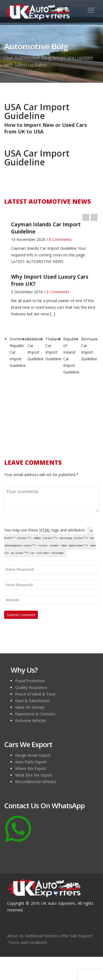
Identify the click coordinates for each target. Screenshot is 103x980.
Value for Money (30, 707)
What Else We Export (34, 775)
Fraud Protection (30, 681)
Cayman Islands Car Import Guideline (44, 248)
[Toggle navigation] (91, 10)
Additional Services (42, 936)
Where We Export (31, 768)
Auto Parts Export (31, 762)
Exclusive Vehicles (31, 720)
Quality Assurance (31, 687)
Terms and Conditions (28, 942)
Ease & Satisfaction (32, 701)
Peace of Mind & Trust (35, 694)
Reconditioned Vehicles (36, 782)
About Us (15, 936)
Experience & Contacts (35, 714)
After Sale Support (76, 936)
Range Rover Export (33, 755)
